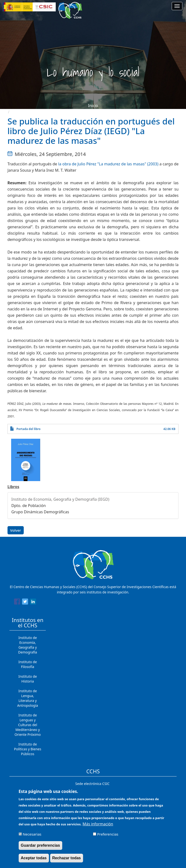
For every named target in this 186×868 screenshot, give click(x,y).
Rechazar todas (67, 861)
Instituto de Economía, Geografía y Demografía (28, 645)
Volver (16, 530)
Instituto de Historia (28, 679)
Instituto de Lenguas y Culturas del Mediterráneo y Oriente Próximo (28, 725)
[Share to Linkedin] (33, 602)
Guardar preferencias (40, 849)
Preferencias (108, 837)
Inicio (93, 106)
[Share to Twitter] (25, 602)
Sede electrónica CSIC (92, 784)
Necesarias (32, 837)
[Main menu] (177, 6)
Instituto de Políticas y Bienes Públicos (28, 749)
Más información (98, 827)
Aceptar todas (34, 861)
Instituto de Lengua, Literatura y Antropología (28, 698)
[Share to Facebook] (17, 602)
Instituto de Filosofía (28, 664)
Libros (13, 487)
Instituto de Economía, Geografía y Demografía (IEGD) (60, 499)
